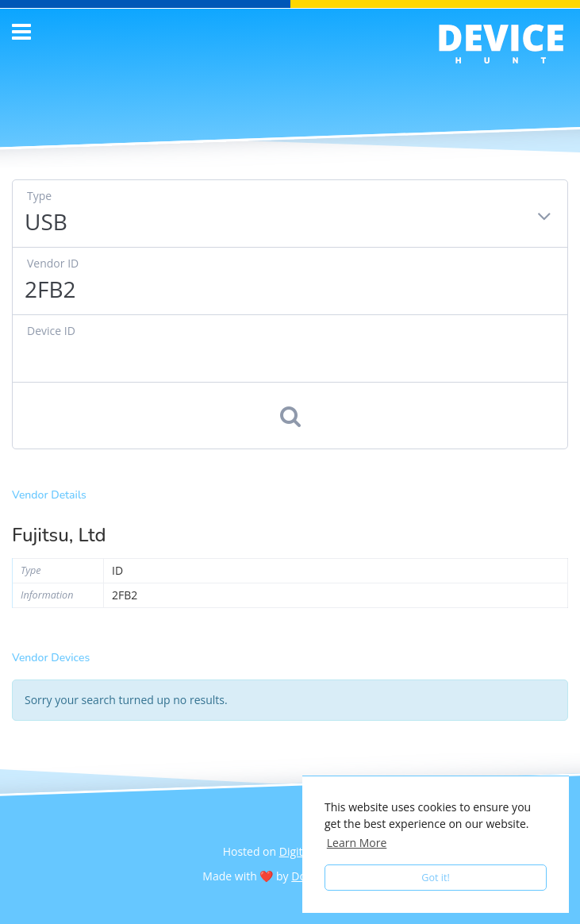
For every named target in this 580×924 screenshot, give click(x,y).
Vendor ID (53, 263)
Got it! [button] (436, 878)
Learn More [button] (357, 843)
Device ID (51, 331)
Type (39, 196)
